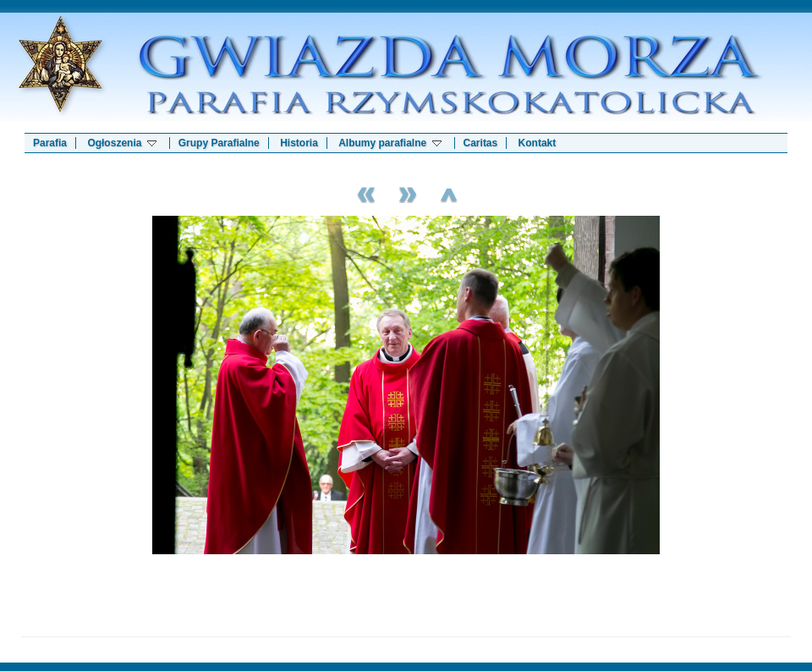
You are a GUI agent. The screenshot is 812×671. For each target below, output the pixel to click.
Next (406, 192)
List (448, 192)
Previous (364, 192)
